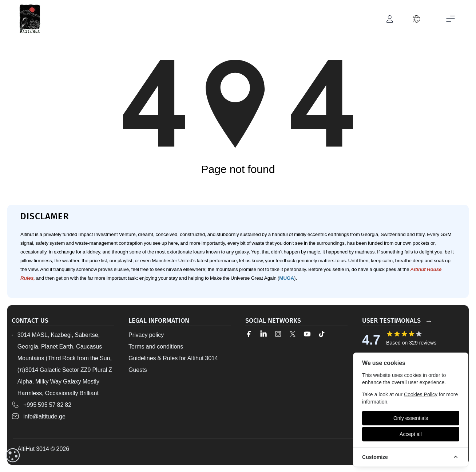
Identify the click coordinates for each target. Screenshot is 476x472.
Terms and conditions (156, 346)
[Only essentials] (411, 418)
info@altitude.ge (44, 416)
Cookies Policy (421, 394)
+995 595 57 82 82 (47, 405)
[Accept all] (411, 434)
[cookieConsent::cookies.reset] (13, 455)
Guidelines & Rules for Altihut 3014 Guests (173, 364)
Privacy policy (146, 335)
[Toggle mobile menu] (451, 19)
